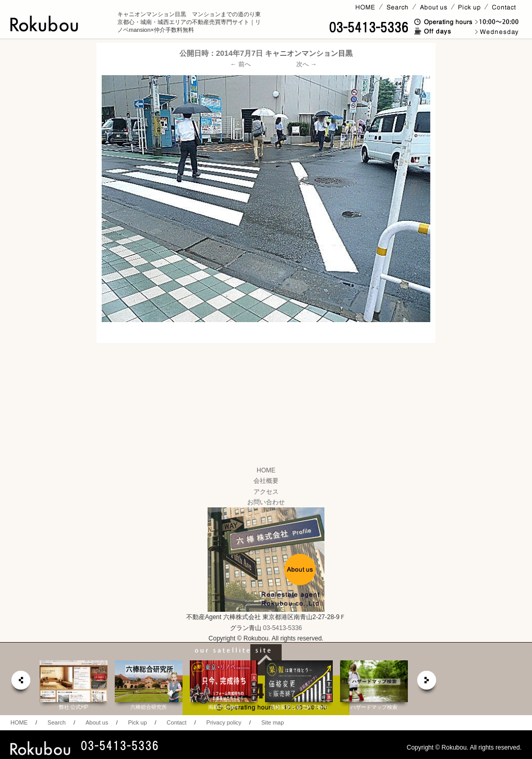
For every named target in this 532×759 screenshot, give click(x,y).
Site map (273, 722)
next (427, 683)
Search (57, 722)
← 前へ (241, 64)
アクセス (266, 492)
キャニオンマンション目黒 (309, 53)
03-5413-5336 (282, 628)
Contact (177, 722)
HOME (266, 470)
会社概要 (266, 481)
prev (20, 683)
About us (97, 722)
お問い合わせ (266, 502)
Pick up (137, 722)
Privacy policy (224, 722)
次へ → (306, 64)
